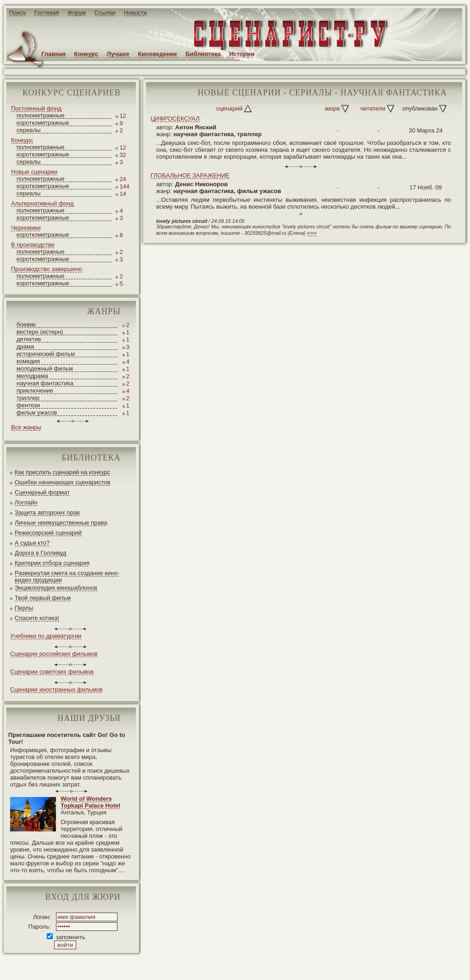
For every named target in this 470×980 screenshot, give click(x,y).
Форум (77, 13)
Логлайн (26, 502)
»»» (312, 233)
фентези (28, 405)
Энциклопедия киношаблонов (56, 588)
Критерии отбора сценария (52, 563)
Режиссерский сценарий (48, 533)
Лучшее (118, 54)
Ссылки (105, 13)
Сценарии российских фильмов (54, 654)
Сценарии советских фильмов (52, 672)
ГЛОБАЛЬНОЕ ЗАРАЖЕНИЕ (190, 175)
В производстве (33, 245)
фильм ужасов (37, 412)
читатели (373, 108)
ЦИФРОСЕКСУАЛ (175, 119)
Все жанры (26, 427)
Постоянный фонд (36, 108)
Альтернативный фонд (42, 203)
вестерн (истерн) (40, 332)
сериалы (28, 130)
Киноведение (157, 54)
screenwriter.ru (153, 966)
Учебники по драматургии (46, 636)
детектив (29, 339)
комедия (28, 361)
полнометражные (41, 115)
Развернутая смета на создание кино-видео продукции (67, 576)
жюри (332, 108)
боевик (26, 324)
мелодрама (32, 376)
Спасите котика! (37, 618)
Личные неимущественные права (61, 523)
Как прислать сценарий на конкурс (62, 472)
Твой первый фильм (43, 598)
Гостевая (47, 13)
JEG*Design (217, 966)
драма (25, 346)
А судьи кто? (32, 543)
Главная (53, 54)
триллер (28, 398)
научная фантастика (45, 383)
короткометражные (43, 123)
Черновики (26, 228)
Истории (242, 54)
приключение (35, 390)
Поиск (17, 13)
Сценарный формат (42, 492)
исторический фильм (46, 354)
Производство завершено (47, 269)
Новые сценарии (34, 172)
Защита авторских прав (47, 512)
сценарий (229, 108)
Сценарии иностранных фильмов (56, 689)
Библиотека (203, 54)
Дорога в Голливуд (40, 553)
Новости (135, 13)
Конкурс (86, 54)
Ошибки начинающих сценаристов (63, 482)
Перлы (24, 608)
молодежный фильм (45, 368)
